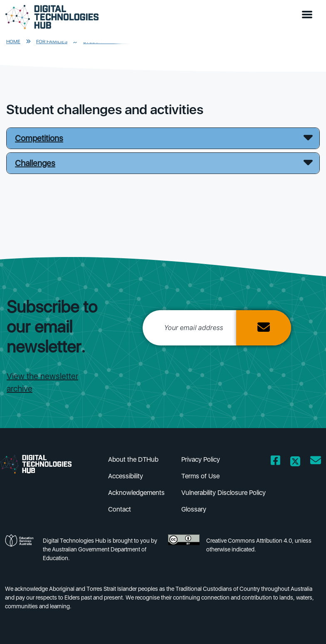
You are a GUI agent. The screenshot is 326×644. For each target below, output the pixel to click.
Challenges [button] (35, 163)
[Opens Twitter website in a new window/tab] (295, 462)
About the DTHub (133, 459)
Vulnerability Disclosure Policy (224, 493)
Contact (120, 509)
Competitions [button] (39, 138)
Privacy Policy (201, 459)
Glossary (194, 509)
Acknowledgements (136, 493)
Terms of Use (200, 476)
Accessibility (126, 476)
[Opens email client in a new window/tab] (316, 462)
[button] (309, 15)
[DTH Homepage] (52, 17)
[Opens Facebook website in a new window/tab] (275, 462)
